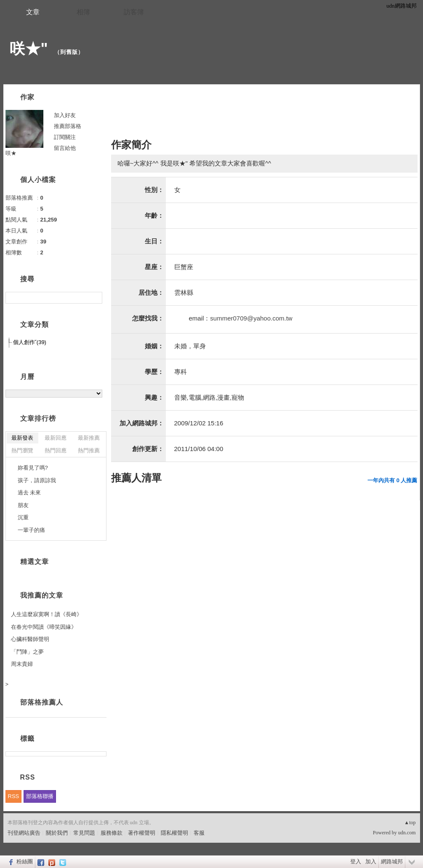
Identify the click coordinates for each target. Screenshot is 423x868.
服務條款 (112, 833)
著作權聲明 (142, 833)
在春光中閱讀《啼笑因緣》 (44, 627)
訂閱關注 (65, 137)
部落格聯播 (40, 796)
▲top (410, 823)
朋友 (23, 505)
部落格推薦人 (42, 702)
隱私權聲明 (174, 833)
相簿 (83, 12)
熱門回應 (56, 450)
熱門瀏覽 (22, 450)
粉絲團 (25, 861)
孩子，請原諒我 (37, 480)
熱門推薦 (89, 450)
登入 (356, 861)
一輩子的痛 (31, 530)
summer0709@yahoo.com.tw (251, 318)
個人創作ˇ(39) (30, 342)
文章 (33, 12)
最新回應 (56, 438)
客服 (199, 833)
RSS (14, 796)
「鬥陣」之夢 (27, 652)
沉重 (23, 517)
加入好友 (65, 115)
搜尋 (95, 298)
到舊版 (69, 52)
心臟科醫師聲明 (30, 639)
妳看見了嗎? (33, 468)
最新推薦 (89, 438)
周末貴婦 (22, 664)
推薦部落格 (68, 126)
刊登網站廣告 (24, 833)
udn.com (407, 833)
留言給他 (65, 148)
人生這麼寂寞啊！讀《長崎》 (47, 614)
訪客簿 (134, 12)
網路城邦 (392, 861)
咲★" (29, 49)
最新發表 (22, 438)
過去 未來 (29, 493)
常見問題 (84, 833)
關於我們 (57, 833)
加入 (371, 861)
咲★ (11, 153)
